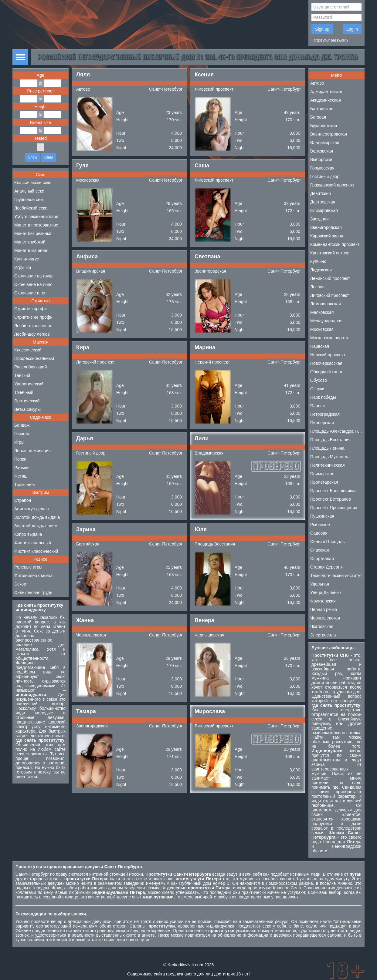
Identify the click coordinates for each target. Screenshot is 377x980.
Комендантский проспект (335, 244)
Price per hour (41, 91)
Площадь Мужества (330, 457)
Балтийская (88, 544)
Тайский (22, 375)
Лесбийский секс (31, 208)
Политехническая (328, 465)
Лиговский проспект (214, 89)
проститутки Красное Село (274, 888)
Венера (204, 620)
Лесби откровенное (33, 326)
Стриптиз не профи (33, 317)
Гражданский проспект (332, 185)
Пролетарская (324, 482)
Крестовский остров (330, 253)
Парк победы (323, 397)
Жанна (85, 620)
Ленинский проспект (330, 278)
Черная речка (324, 609)
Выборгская (322, 159)
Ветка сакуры (27, 409)
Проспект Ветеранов (331, 499)
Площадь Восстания (215, 544)
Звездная (319, 219)
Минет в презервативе (36, 225)
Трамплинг (25, 485)
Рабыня (22, 468)
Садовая (319, 533)
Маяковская (322, 312)
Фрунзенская (323, 601)
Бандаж (22, 425)
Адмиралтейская (327, 92)
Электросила (323, 635)
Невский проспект (212, 362)
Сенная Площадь (328, 542)
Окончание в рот (31, 293)
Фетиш (21, 476)
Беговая (318, 117)
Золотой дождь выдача (37, 517)
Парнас (318, 406)
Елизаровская (324, 210)
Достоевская (323, 202)
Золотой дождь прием (36, 526)
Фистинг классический (36, 551)
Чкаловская (322, 626)
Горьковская (322, 168)
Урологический (29, 384)
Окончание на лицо (33, 284)
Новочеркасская (326, 363)
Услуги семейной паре (36, 216)
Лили (202, 438)
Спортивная (322, 559)
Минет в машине (31, 250)
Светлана (207, 257)
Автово (83, 89)
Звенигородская (210, 271)
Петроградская (325, 414)
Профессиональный (34, 358)
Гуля (82, 166)
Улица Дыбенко (326, 592)
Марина (205, 347)
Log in (352, 29)
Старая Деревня (326, 567)
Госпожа (22, 434)
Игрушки (23, 267)
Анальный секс (29, 191)
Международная (326, 321)
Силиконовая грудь (33, 592)
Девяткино (321, 193)
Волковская (322, 151)
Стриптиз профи (31, 309)
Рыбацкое (320, 525)
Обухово (319, 380)
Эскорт (21, 584)
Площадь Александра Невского (337, 431)
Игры (19, 442)
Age (41, 75)
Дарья (85, 438)
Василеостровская (329, 134)
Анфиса (87, 257)
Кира (83, 347)
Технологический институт (336, 576)
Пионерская (322, 423)
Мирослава (210, 711)
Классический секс (33, 183)
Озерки (317, 389)
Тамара (86, 711)
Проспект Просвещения (334, 508)
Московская (88, 180)
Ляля (83, 75)
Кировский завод (327, 236)
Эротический (27, 401)
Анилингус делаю (31, 509)
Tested (41, 138)
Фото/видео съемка (33, 576)
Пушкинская (322, 516)
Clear (49, 157)
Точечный (24, 392)
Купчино (318, 261)
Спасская (319, 550)
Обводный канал (327, 372)
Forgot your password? (330, 40)
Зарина (86, 529)
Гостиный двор (91, 453)
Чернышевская (91, 635)
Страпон (23, 500)
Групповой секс (29, 200)
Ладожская (321, 270)
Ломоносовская (326, 304)
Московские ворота (329, 338)
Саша (202, 166)
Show (32, 157)
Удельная (320, 584)
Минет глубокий (30, 242)
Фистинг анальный (33, 543)
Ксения (204, 75)
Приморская (322, 474)
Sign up (322, 29)
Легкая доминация (32, 451)
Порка (20, 459)
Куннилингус (27, 259)
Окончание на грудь (34, 276)
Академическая (326, 100)
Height (40, 107)
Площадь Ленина (327, 448)
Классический (28, 350)
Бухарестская (324, 126)
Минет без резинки (33, 233)
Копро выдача (28, 534)
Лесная (317, 287)
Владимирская (91, 271)
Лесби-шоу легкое (32, 334)
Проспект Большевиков (333, 491)
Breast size (41, 122)
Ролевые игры (28, 567)
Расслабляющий (31, 367)
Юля (201, 529)
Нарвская (320, 346)
